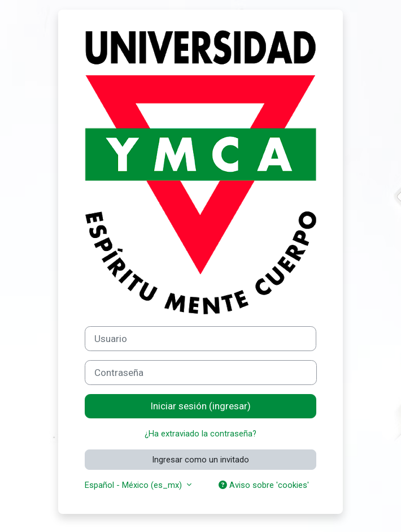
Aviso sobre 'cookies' (264, 485)
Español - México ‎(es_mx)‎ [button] (134, 485)
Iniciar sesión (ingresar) (200, 406)
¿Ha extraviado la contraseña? (200, 434)
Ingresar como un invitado (200, 460)
